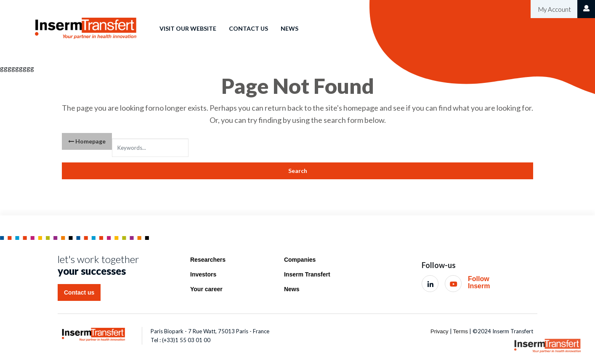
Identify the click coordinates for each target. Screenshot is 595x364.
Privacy (440, 331)
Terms (461, 331)
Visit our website (188, 28)
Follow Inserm (479, 283)
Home (138, 23)
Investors (203, 274)
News (290, 28)
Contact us (248, 28)
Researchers (208, 260)
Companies (300, 260)
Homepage (87, 141)
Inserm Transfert (307, 274)
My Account (554, 9)
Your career (206, 289)
